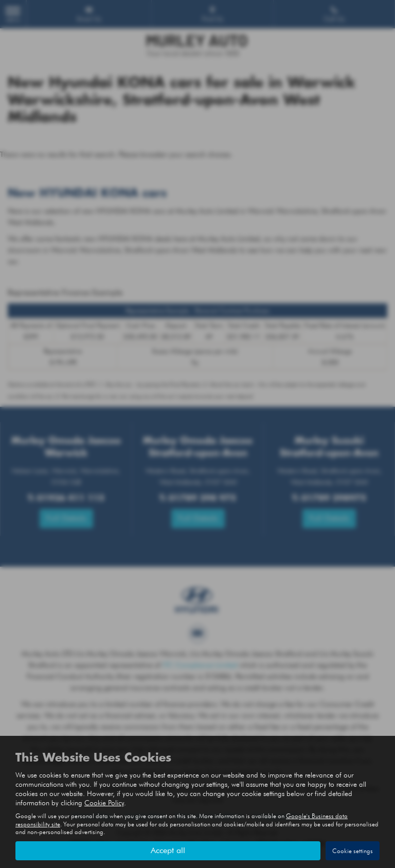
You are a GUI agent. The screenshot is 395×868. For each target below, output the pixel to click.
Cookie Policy (104, 803)
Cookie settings (353, 851)
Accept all (168, 850)
